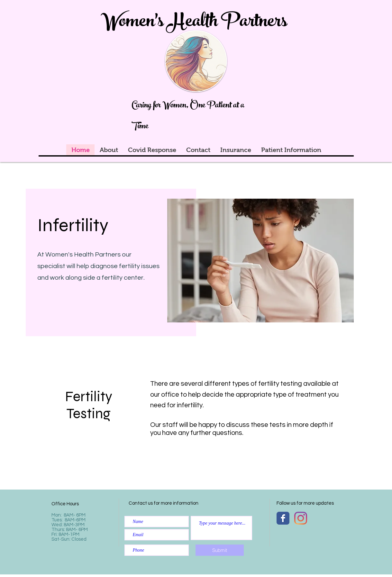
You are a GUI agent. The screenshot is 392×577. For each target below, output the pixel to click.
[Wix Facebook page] (283, 518)
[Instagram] (301, 518)
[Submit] (220, 550)
